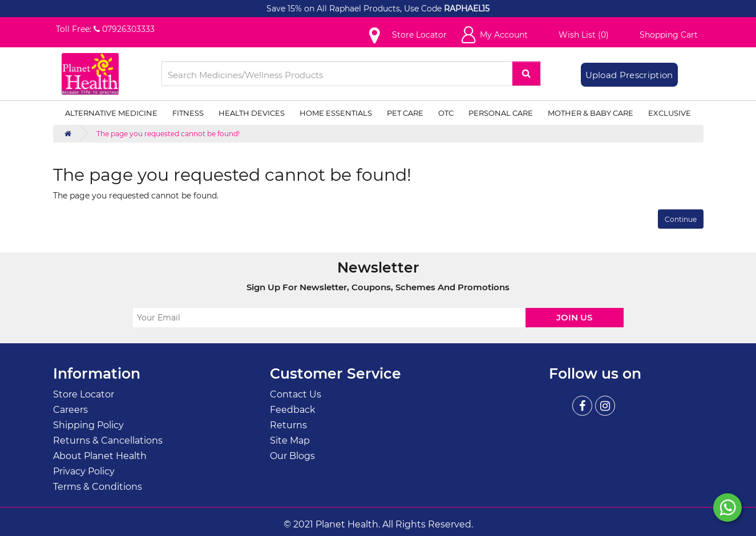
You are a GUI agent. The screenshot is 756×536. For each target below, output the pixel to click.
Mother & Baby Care (591, 113)
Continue (681, 219)
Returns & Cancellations (108, 440)
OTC (446, 113)
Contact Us (296, 394)
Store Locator (84, 394)
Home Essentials (336, 113)
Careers (70, 410)
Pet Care (405, 113)
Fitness (188, 113)
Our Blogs (292, 456)
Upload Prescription (629, 75)
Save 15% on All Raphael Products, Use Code (355, 9)
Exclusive (670, 113)
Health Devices (252, 113)
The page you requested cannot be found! (168, 134)
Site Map (290, 440)
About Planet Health (100, 456)
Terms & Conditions (98, 487)
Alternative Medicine (111, 113)
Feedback (293, 410)
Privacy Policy (84, 471)
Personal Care (501, 113)
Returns (288, 425)
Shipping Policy (88, 425)
